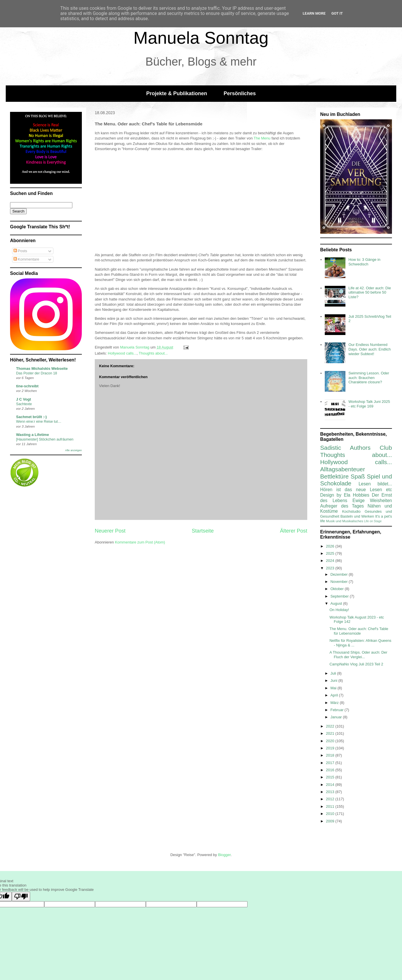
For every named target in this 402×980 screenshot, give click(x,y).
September (340, 596)
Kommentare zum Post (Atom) (140, 542)
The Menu (262, 138)
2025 (331, 553)
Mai (334, 688)
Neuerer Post (110, 531)
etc (389, 490)
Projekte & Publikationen (177, 93)
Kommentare (26, 259)
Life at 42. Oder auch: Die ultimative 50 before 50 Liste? (370, 292)
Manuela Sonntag (201, 38)
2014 (331, 785)
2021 (331, 733)
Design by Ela (335, 495)
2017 (331, 763)
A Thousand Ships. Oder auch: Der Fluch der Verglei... (358, 655)
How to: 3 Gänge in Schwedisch (364, 262)
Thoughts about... (153, 353)
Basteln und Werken (357, 516)
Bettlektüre (334, 476)
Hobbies (361, 495)
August (337, 603)
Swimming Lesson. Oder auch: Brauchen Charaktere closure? (369, 378)
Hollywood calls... (122, 353)
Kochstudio (351, 511)
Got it (337, 13)
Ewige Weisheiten (372, 500)
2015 (331, 777)
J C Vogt (24, 399)
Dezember (340, 574)
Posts (20, 251)
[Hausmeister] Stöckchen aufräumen (45, 439)
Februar (338, 710)
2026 (331, 546)
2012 (331, 799)
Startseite (203, 531)
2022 (331, 726)
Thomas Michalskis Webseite (42, 369)
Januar (337, 717)
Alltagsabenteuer (343, 469)
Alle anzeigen (73, 450)
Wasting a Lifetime (32, 435)
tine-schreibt (27, 386)
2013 (331, 792)
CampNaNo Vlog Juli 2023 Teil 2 (356, 664)
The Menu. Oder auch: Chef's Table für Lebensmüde (359, 631)
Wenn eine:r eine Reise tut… (39, 422)
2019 (331, 748)
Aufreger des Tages (342, 506)
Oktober (338, 589)
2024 (331, 561)
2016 (331, 770)
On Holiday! (339, 610)
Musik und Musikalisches (344, 521)
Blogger (224, 855)
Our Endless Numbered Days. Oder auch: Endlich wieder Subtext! (369, 349)
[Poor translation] (21, 896)
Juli (334, 673)
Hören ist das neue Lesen (351, 490)
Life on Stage (373, 521)
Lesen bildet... (375, 484)
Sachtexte (24, 404)
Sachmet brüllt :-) (31, 417)
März (335, 703)
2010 (331, 814)
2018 (331, 755)
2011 (331, 806)
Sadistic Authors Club (356, 448)
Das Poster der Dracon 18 (37, 373)
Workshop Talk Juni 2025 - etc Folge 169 (369, 404)
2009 (331, 821)
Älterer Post (294, 531)
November (340, 582)
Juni (334, 681)
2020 (331, 741)
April (335, 695)
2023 (331, 568)
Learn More (314, 13)
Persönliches (240, 93)
